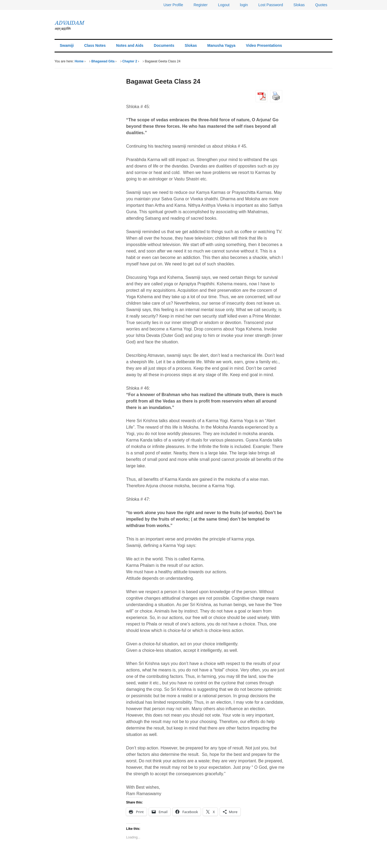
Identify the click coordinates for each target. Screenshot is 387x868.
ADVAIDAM (69, 23)
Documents (164, 45)
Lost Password (271, 5)
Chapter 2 (130, 61)
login (244, 5)
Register (200, 5)
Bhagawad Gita (103, 61)
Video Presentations (264, 45)
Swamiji (67, 45)
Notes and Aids (130, 45)
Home (79, 61)
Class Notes (95, 45)
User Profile (173, 5)
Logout (224, 5)
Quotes (321, 5)
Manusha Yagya (221, 45)
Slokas (299, 5)
